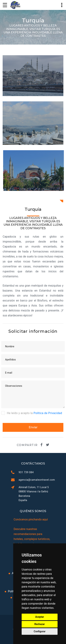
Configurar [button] (40, 631)
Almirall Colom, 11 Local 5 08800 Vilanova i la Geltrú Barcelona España (34, 494)
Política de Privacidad (48, 413)
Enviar (33, 427)
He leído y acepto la (32, 413)
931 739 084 (26, 472)
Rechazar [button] (40, 624)
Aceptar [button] (40, 617)
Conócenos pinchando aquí (31, 519)
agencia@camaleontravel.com (37, 480)
